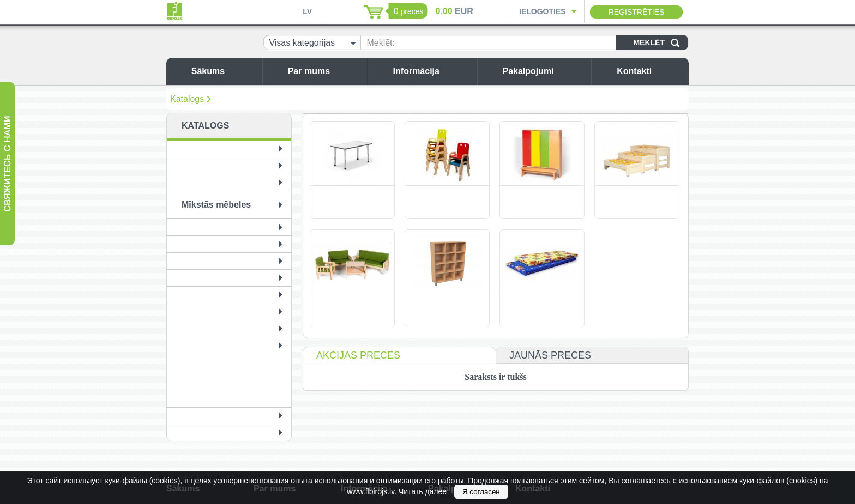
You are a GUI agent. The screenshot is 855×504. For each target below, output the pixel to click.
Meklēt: (381, 43)
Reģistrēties (637, 12)
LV (307, 11)
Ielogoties (543, 11)
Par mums (325, 71)
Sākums (224, 71)
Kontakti (650, 71)
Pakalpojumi (544, 71)
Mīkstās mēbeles (216, 205)
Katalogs (187, 99)
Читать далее (423, 491)
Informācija (432, 71)
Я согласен (481, 492)
